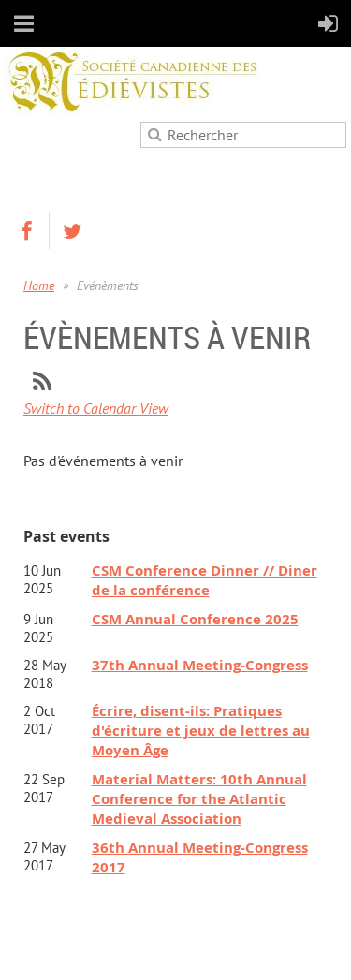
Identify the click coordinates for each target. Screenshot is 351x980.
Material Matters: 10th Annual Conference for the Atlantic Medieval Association (199, 799)
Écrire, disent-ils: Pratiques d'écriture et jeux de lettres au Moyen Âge (201, 731)
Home (39, 285)
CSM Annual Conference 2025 (195, 619)
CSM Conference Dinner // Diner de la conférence (205, 580)
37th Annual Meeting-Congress (200, 665)
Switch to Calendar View (96, 408)
